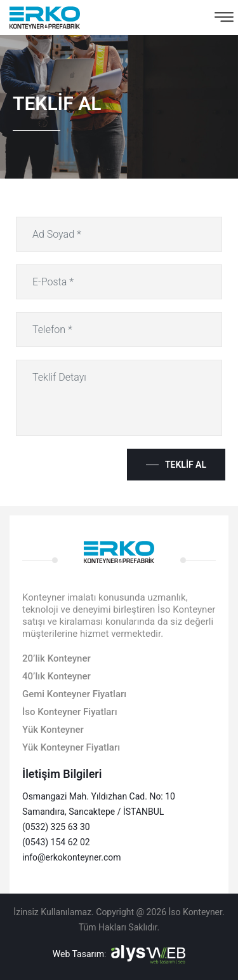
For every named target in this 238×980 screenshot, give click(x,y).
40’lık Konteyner (56, 676)
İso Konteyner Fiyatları (70, 712)
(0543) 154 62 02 (56, 842)
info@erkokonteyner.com (72, 857)
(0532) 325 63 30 (56, 827)
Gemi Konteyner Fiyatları (74, 694)
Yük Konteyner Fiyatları (71, 747)
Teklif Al (186, 465)
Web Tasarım (78, 954)
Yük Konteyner (53, 730)
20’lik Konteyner (56, 658)
